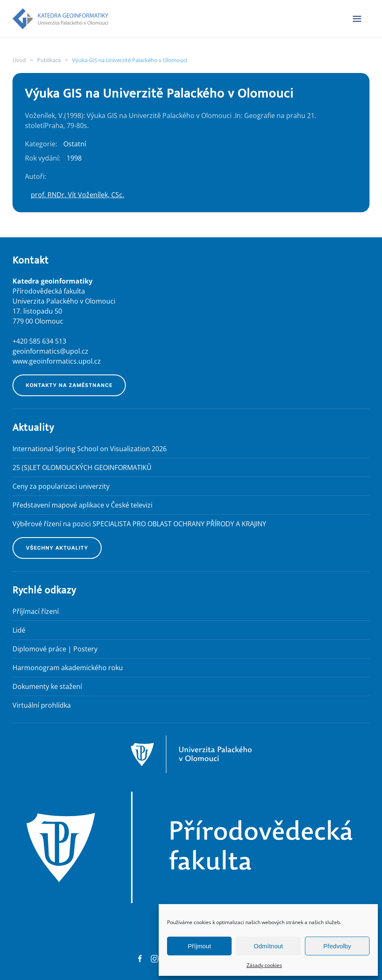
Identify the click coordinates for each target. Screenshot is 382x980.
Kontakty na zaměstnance (69, 385)
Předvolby (337, 946)
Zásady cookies (264, 965)
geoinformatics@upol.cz (50, 351)
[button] (357, 19)
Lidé (19, 630)
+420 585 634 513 (39, 341)
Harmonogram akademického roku (68, 668)
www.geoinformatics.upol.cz (57, 361)
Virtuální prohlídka (42, 705)
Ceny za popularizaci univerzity (61, 486)
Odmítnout (268, 946)
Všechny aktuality (57, 548)
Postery (85, 649)
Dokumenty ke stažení (47, 686)
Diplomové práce (39, 649)
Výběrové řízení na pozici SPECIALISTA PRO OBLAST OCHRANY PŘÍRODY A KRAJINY (139, 524)
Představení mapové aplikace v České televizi (82, 505)
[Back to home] (60, 19)
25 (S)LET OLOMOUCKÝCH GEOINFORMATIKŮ (82, 467)
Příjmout (200, 946)
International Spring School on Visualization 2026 (90, 449)
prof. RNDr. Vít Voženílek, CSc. (77, 195)
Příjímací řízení (36, 611)
